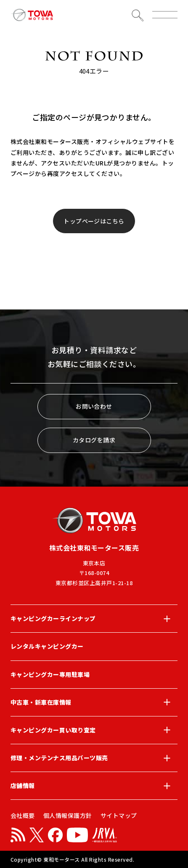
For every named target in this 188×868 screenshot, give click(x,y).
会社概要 (23, 815)
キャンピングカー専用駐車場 (50, 674)
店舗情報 (94, 786)
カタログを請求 (94, 440)
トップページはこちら (94, 221)
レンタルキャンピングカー (47, 646)
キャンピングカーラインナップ (94, 619)
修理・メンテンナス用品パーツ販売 (94, 758)
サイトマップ (119, 815)
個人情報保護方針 (68, 815)
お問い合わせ (94, 406)
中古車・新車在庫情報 (94, 702)
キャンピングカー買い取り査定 (94, 730)
